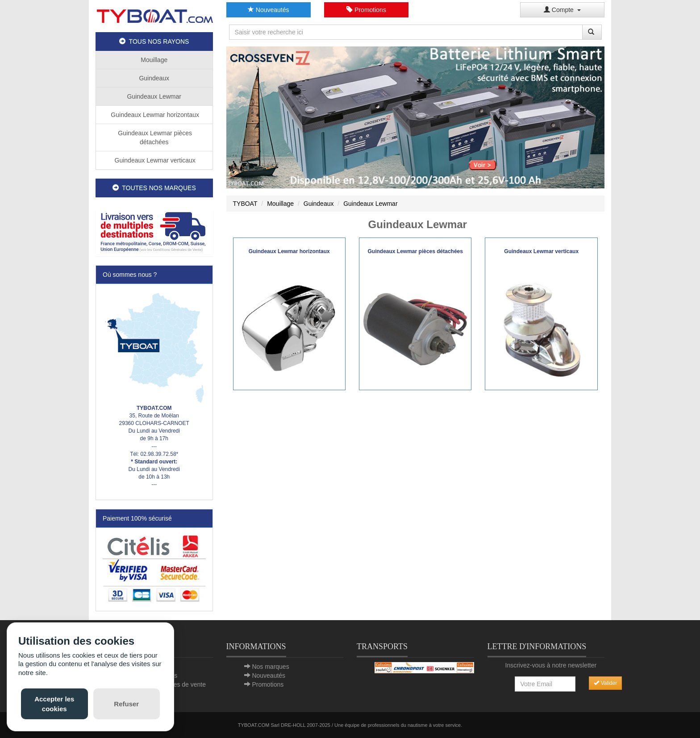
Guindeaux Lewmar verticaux (154, 160)
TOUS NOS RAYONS (154, 42)
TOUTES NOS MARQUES (154, 188)
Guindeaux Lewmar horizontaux (154, 115)
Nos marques (270, 667)
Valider (605, 683)
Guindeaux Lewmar (154, 96)
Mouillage (154, 60)
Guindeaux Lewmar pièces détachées (154, 138)
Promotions (366, 10)
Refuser (126, 704)
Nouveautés (269, 10)
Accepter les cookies (54, 704)
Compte (562, 10)
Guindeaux (154, 78)
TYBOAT (245, 204)
